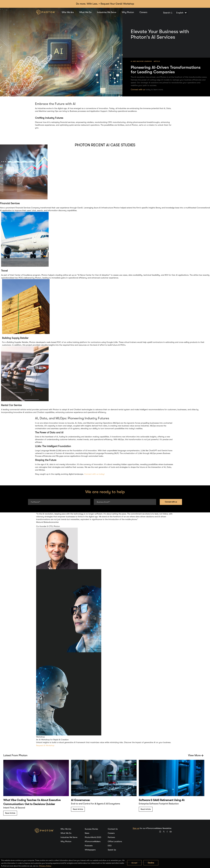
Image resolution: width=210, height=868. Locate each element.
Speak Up (112, 850)
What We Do (85, 12)
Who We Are (68, 12)
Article (157, 61)
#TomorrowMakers (93, 841)
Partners (111, 837)
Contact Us (113, 829)
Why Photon (128, 12)
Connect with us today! (94, 474)
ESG (110, 846)
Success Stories (91, 829)
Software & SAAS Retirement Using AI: (162, 800)
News (87, 833)
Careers (143, 12)
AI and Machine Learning (141, 61)
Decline (151, 863)
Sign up (136, 828)
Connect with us (138, 89)
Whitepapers (90, 850)
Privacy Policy (45, 866)
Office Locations (115, 841)
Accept (134, 863)
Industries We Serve (107, 12)
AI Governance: (81, 800)
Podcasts (89, 846)
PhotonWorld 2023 (93, 837)
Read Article (10, 813)
